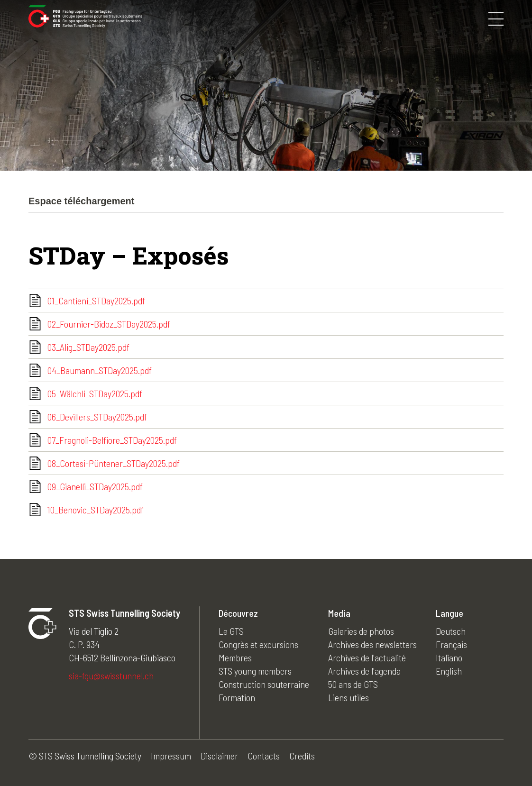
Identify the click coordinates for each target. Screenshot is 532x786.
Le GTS (231, 631)
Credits (302, 756)
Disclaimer (219, 756)
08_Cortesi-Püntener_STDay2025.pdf (114, 463)
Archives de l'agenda (364, 671)
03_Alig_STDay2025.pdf (88, 347)
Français (451, 644)
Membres (235, 658)
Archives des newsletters (372, 644)
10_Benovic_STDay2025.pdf (96, 510)
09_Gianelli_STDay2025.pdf (95, 486)
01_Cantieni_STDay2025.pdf (96, 301)
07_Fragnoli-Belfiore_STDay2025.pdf (112, 440)
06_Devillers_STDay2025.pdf (97, 417)
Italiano (449, 658)
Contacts (264, 756)
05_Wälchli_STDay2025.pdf (95, 393)
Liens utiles (349, 697)
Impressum (171, 756)
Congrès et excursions (258, 644)
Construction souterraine (264, 684)
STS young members (255, 671)
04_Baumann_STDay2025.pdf (100, 370)
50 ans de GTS (353, 684)
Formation (237, 697)
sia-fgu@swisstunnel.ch (111, 676)
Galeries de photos (361, 631)
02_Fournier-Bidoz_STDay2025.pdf (109, 324)
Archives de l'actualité (367, 658)
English (449, 671)
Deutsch (451, 631)
